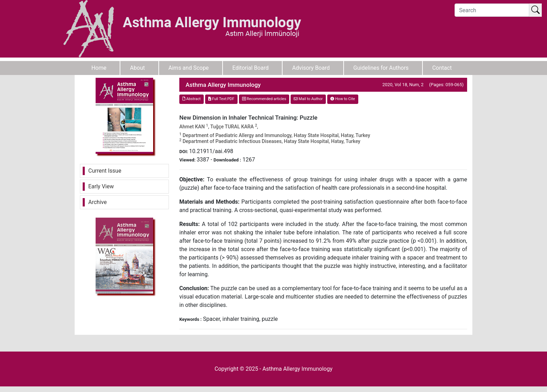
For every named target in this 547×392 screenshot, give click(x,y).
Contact (442, 68)
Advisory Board (311, 68)
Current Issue (105, 171)
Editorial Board (250, 68)
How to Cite (343, 99)
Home (99, 68)
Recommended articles (264, 99)
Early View (101, 186)
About (138, 68)
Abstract (192, 99)
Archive (98, 202)
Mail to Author (308, 99)
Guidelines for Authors (381, 68)
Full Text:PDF (221, 99)
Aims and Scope (189, 68)
